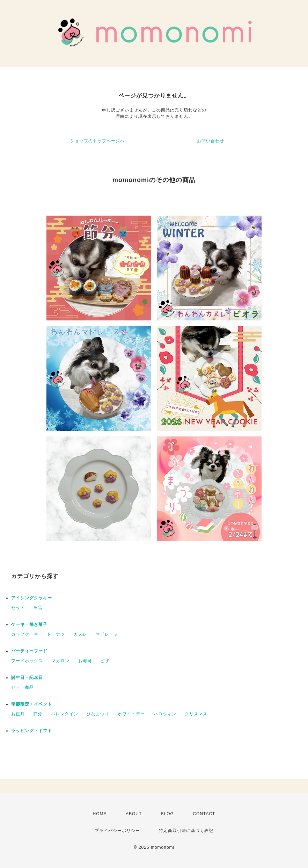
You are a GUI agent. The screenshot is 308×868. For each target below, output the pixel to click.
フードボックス (27, 661)
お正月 (18, 714)
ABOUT (134, 814)
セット (18, 608)
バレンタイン (65, 714)
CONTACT (204, 814)
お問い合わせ (211, 141)
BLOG (167, 814)
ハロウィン (165, 714)
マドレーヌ (107, 634)
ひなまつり (98, 714)
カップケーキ (25, 634)
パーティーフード (29, 651)
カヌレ (80, 634)
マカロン (60, 661)
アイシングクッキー (32, 598)
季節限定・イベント (32, 704)
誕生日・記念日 (27, 678)
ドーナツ (56, 634)
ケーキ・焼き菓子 (29, 624)
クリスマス (196, 714)
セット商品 (23, 687)
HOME (100, 814)
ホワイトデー (131, 714)
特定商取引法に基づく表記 (186, 831)
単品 (38, 608)
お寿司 (85, 661)
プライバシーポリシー (117, 831)
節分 (38, 714)
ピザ (105, 661)
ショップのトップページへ (97, 141)
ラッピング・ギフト (32, 731)
